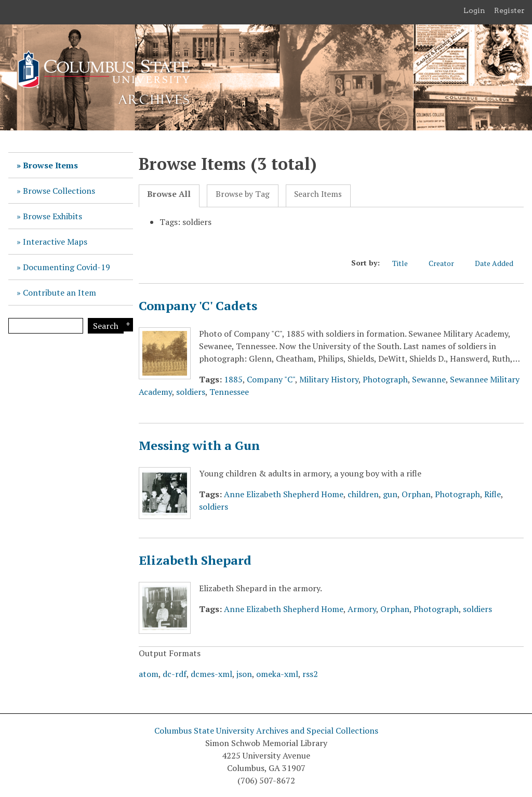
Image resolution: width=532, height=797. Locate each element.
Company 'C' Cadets (198, 305)
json (244, 674)
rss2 (310, 674)
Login (474, 10)
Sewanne (429, 379)
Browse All (169, 194)
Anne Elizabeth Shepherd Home (284, 494)
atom (149, 674)
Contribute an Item (59, 293)
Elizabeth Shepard (195, 560)
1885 (233, 379)
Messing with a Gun (199, 445)
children (363, 494)
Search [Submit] (106, 326)
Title (405, 263)
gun (390, 494)
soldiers (191, 392)
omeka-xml (277, 674)
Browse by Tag (243, 194)
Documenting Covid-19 (66, 267)
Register (509, 10)
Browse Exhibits (52, 216)
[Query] (46, 326)
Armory (362, 609)
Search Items (318, 194)
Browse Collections (59, 191)
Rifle (493, 494)
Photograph (385, 379)
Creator (447, 263)
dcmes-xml (211, 674)
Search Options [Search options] (127, 325)
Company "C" (271, 379)
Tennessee (229, 392)
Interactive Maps (55, 242)
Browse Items (50, 165)
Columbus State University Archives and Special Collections (266, 730)
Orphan (416, 494)
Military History (329, 379)
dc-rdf (175, 674)
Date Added (499, 263)
